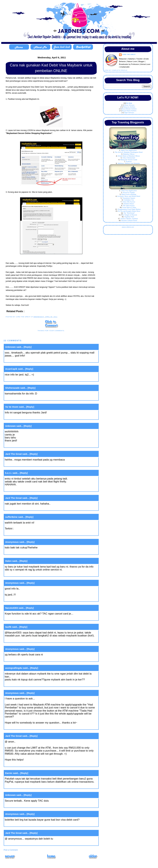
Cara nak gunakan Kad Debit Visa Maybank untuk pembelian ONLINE (51, 68)
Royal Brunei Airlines (129, 109)
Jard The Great (14, 454)
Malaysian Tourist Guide (129, 160)
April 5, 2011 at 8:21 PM (19, 398)
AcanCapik (11, 369)
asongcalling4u (14, 668)
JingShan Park (129, 217)
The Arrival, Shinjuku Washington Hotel (129, 152)
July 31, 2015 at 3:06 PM (19, 805)
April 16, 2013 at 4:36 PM (20, 764)
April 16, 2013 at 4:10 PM (20, 727)
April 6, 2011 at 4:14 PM (19, 599)
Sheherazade (13, 388)
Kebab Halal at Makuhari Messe (129, 156)
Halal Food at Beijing (129, 194)
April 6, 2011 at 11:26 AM (20, 574)
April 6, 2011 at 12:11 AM (20, 533)
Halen (8, 561)
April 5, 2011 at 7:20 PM (19, 360)
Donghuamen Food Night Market (129, 209)
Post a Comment (11, 850)
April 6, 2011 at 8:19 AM (19, 552)
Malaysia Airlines (129, 107)
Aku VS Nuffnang (25, 529)
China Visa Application (129, 191)
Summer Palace (129, 204)
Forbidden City (129, 200)
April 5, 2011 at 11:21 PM (20, 508)
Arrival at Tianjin (129, 192)
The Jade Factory (129, 205)
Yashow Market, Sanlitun (129, 219)
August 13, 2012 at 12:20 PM (22, 684)
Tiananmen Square (129, 198)
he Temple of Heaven (130, 215)
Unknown (11, 347)
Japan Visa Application (129, 150)
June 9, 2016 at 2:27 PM (19, 824)
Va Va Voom (12, 407)
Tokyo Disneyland (129, 158)
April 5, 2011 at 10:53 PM (20, 464)
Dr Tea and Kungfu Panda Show (129, 211)
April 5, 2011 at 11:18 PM (20, 489)
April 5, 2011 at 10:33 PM (20, 417)
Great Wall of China (129, 207)
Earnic (9, 773)
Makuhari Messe (129, 154)
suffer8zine (11, 517)
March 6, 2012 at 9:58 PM (20, 640)
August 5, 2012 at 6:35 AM (20, 659)
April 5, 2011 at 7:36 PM (19, 379)
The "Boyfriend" (129, 213)
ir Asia (130, 103)
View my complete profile (116, 70)
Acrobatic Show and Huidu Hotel (129, 196)
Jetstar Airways (129, 105)
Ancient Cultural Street (129, 220)
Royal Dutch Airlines (129, 111)
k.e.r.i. (9, 473)
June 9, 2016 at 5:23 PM (19, 843)
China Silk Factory (129, 202)
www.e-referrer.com (128, 227)
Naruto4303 (12, 608)
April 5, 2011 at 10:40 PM (20, 445)
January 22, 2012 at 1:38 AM (22, 618)
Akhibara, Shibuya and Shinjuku (129, 163)
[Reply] (28, 347)
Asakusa (129, 161)
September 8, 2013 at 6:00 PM (23, 786)
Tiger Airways (129, 112)
